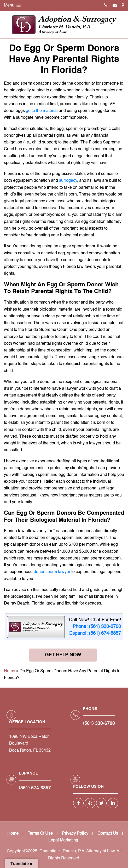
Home (10, 671)
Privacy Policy (75, 834)
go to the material (42, 111)
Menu (13, 5)
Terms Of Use (40, 834)
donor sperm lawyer (52, 572)
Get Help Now (63, 655)
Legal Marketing (63, 840)
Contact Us (108, 834)
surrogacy (68, 181)
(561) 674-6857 (35, 788)
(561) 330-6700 (99, 724)
